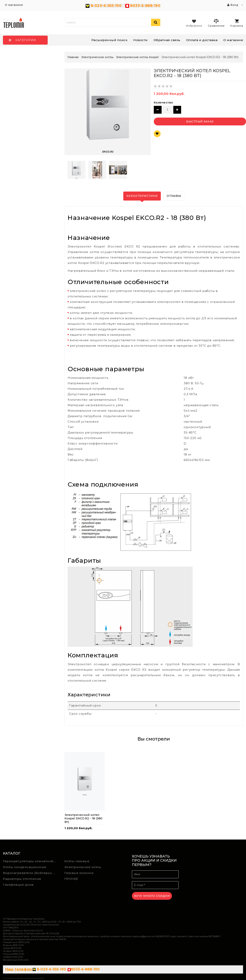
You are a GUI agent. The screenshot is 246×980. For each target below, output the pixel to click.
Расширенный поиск (110, 40)
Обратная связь (167, 40)
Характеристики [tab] (142, 196)
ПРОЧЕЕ (71, 879)
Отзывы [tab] (174, 196)
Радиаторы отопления (22, 879)
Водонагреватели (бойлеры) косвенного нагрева (31, 873)
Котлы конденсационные (25, 867)
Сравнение (216, 23)
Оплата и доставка (202, 40)
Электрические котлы (83, 867)
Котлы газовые (77, 861)
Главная (73, 57)
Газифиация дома (18, 885)
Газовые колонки (79, 873)
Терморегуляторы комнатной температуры (31, 861)
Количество (163, 103)
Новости (140, 40)
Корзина (237, 23)
